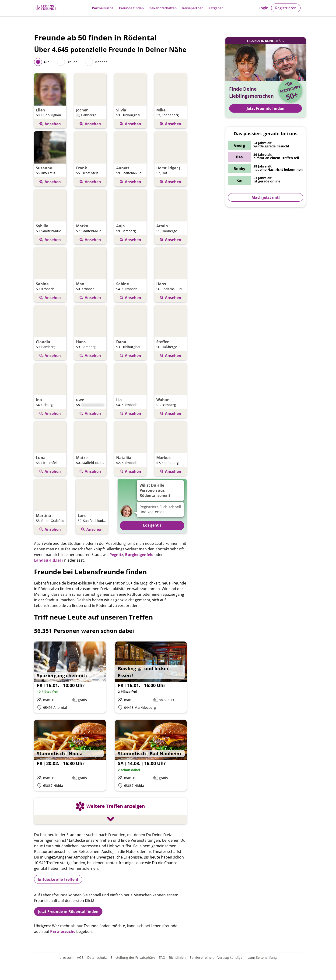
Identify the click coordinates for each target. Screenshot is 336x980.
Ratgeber (216, 8)
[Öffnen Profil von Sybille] (50, 217)
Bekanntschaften (163, 8)
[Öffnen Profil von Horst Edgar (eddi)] (171, 159)
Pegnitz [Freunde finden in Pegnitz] (116, 555)
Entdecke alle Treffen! (58, 879)
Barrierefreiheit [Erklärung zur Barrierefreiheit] (202, 957)
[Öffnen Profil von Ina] (50, 391)
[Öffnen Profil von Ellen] (50, 102)
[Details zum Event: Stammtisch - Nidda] (70, 755)
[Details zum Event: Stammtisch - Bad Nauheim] (151, 755)
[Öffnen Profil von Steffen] (171, 333)
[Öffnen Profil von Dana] (130, 333)
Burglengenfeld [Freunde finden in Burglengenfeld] (139, 555)
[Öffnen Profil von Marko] (90, 217)
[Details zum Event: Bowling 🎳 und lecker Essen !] (151, 677)
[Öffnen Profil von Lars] (92, 507)
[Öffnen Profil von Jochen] (90, 102)
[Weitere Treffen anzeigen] (110, 812)
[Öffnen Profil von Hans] (171, 275)
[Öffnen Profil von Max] (90, 275)
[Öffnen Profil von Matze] (90, 449)
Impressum (64, 957)
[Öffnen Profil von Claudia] (50, 333)
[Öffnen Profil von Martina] (50, 507)
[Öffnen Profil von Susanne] (50, 159)
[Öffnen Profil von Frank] (90, 159)
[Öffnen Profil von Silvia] (130, 102)
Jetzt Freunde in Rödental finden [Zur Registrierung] (68, 912)
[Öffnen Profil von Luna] (50, 449)
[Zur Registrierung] (46, 8)
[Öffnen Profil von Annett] (130, 159)
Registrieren (286, 8)
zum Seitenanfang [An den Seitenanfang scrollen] (262, 957)
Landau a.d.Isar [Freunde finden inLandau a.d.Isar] (49, 560)
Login (263, 8)
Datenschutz (97, 957)
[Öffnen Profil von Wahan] (171, 391)
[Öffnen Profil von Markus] (171, 449)
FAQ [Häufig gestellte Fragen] (162, 957)
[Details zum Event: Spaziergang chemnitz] (70, 677)
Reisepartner (192, 8)
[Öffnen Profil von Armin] (171, 217)
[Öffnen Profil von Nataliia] (130, 449)
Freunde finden (131, 8)
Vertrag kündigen (231, 957)
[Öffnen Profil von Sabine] (50, 275)
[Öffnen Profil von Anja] (130, 217)
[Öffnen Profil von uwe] (90, 391)
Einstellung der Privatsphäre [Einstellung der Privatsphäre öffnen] (133, 957)
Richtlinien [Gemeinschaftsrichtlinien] (177, 957)
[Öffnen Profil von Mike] (171, 102)
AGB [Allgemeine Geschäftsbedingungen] (80, 957)
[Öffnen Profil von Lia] (130, 391)
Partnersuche (103, 8)
